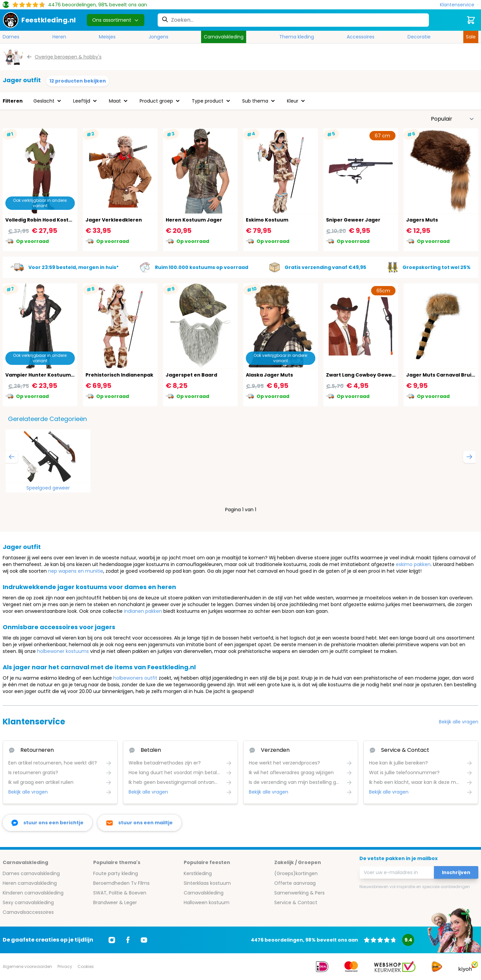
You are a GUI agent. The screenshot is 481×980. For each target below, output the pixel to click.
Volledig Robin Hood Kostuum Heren (51, 220)
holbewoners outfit (135, 678)
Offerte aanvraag (295, 883)
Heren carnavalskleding (30, 883)
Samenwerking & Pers (299, 893)
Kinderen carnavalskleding (33, 893)
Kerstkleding (198, 873)
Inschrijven (456, 872)
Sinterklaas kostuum (207, 883)
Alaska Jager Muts (269, 375)
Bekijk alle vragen (459, 722)
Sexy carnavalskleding (28, 902)
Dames (11, 37)
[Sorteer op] (453, 119)
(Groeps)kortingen (296, 873)
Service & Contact (296, 902)
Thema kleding (297, 37)
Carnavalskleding (224, 37)
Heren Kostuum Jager (194, 220)
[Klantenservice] (459, 5)
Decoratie (419, 37)
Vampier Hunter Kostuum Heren (46, 375)
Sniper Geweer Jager (353, 220)
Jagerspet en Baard (191, 375)
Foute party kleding (116, 873)
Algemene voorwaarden (27, 966)
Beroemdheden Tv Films (121, 883)
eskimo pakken (413, 564)
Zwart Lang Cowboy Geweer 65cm (369, 375)
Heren (59, 37)
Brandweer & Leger (115, 902)
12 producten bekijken (78, 81)
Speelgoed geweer (48, 488)
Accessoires (361, 37)
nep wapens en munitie (76, 571)
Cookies (86, 966)
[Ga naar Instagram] (112, 940)
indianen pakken (143, 611)
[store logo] (39, 20)
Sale (471, 37)
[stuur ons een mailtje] (139, 823)
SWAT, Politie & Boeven (120, 893)
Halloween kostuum (207, 902)
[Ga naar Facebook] (128, 940)
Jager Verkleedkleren (114, 220)
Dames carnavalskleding (31, 873)
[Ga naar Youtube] (144, 940)
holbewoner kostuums (63, 651)
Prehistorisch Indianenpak (119, 375)
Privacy (65, 966)
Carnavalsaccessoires (28, 912)
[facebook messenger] (47, 823)
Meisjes (107, 37)
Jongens (158, 37)
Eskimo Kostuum (267, 220)
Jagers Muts (422, 220)
